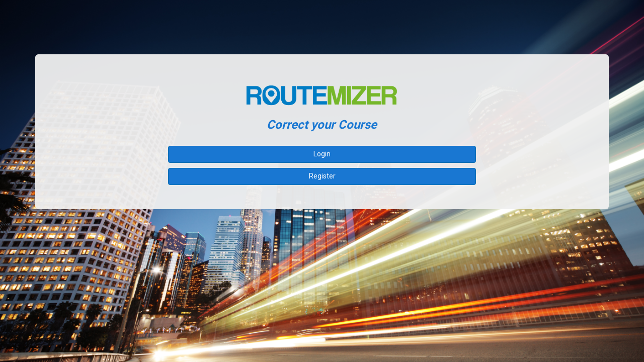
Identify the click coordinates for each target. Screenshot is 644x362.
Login (322, 154)
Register (322, 176)
